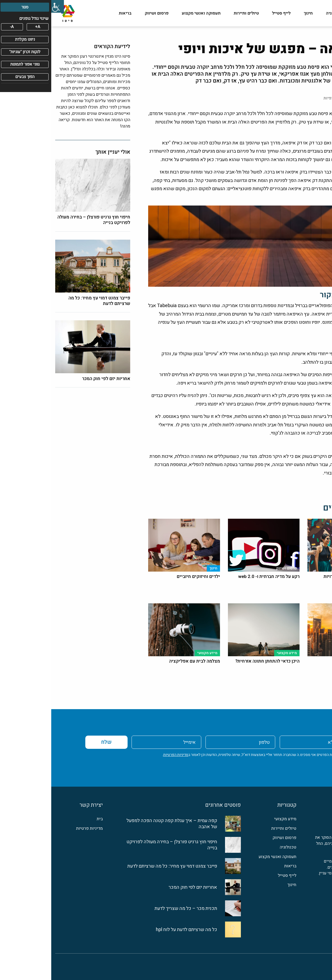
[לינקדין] (313, 893)
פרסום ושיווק (105, 13)
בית (48, 819)
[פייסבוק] (325, 893)
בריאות (74, 13)
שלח (55, 742)
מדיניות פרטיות (38, 829)
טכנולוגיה (283, 13)
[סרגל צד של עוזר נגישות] (6, 6)
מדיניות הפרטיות (125, 755)
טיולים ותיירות (195, 13)
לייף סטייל (230, 13)
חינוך (257, 13)
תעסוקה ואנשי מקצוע (150, 13)
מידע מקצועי (317, 13)
